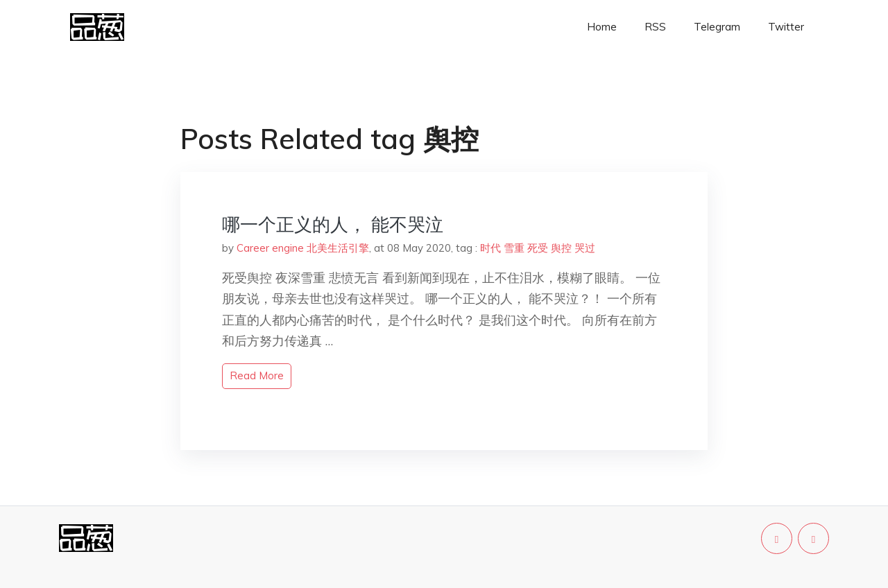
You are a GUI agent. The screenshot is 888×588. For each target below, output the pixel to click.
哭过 (585, 248)
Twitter (786, 27)
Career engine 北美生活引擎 (303, 248)
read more (257, 375)
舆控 (561, 248)
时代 (490, 248)
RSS (655, 27)
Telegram (717, 27)
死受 (538, 248)
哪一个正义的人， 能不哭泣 (333, 224)
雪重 (514, 248)
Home (602, 27)
